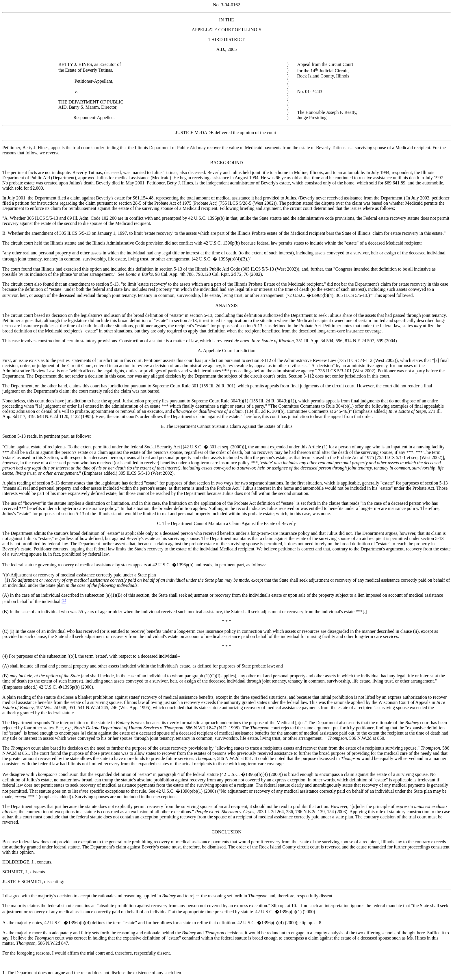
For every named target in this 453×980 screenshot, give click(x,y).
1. (5, 973)
